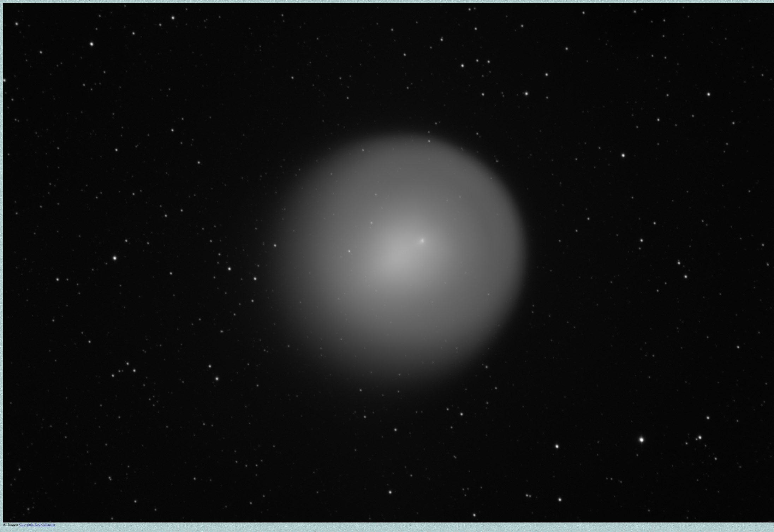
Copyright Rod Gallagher (37, 524)
